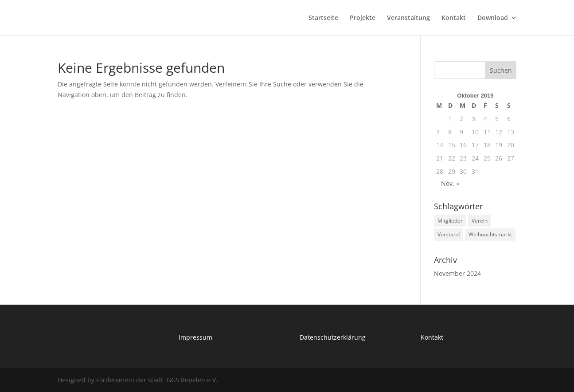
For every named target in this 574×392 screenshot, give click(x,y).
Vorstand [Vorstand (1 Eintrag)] (449, 234)
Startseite (323, 18)
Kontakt (454, 18)
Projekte (363, 18)
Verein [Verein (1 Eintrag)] (480, 221)
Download (493, 18)
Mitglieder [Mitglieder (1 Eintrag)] (450, 221)
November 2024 (457, 273)
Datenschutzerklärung (333, 337)
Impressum (195, 337)
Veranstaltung (408, 18)
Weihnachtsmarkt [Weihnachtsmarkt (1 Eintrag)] (490, 234)
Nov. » (450, 183)
